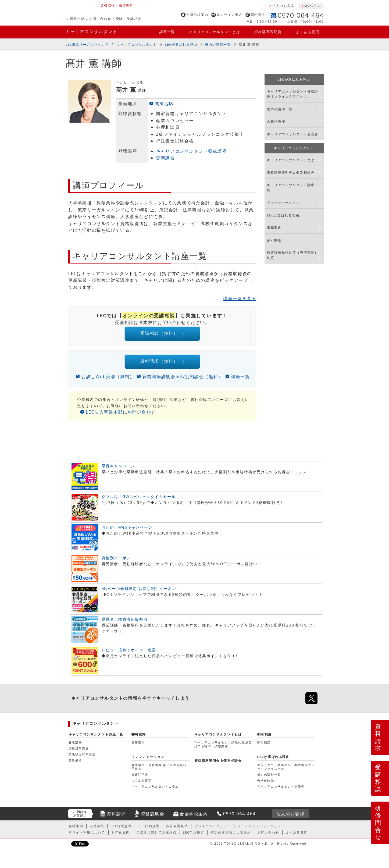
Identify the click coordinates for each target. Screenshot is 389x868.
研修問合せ (378, 822)
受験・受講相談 (129, 19)
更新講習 (165, 158)
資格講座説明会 (268, 32)
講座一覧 (167, 32)
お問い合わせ (100, 19)
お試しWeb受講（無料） (108, 379)
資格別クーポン (116, 561)
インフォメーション (283, 203)
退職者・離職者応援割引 (125, 622)
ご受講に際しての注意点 (156, 835)
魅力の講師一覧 (218, 45)
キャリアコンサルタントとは (215, 32)
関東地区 (164, 104)
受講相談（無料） (159, 334)
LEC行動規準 (149, 829)
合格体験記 (276, 121)
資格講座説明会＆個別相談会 (291, 172)
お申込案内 (121, 835)
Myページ (312, 6)
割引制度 (274, 240)
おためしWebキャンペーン (127, 530)
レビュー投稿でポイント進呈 (129, 653)
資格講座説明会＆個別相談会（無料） (183, 379)
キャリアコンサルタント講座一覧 (292, 187)
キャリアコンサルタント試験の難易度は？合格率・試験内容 (223, 747)
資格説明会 (153, 817)
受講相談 (378, 778)
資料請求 (258, 15)
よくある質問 (308, 32)
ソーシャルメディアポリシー (261, 829)
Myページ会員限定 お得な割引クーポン (139, 591)
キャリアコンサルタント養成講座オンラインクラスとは (292, 94)
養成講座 (75, 745)
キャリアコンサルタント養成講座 (191, 151)
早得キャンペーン (118, 469)
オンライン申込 (229, 15)
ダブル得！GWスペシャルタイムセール (139, 499)
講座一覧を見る (240, 298)
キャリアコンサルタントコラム (155, 789)
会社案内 (76, 829)
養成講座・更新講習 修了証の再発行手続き (159, 770)
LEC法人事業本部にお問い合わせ (121, 415)
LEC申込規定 (194, 835)
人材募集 (97, 829)
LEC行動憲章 (121, 829)
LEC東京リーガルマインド (87, 45)
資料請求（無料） (159, 364)
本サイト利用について (87, 835)
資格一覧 (77, 19)
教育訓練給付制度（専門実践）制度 (292, 255)
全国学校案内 (197, 15)
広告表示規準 (177, 829)
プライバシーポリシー (213, 829)
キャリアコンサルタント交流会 (292, 134)
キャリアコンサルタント (92, 31)
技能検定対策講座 (82, 757)
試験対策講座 (79, 751)
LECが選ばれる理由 (181, 45)
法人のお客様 (283, 6)
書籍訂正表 (140, 778)
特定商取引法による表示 (231, 835)
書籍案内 (274, 228)
